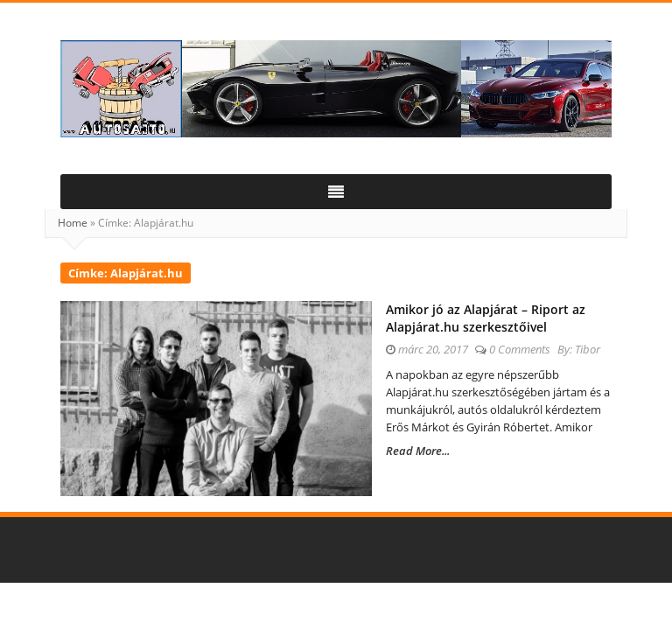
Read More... (418, 451)
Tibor (588, 349)
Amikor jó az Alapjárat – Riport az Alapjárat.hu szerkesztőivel (486, 318)
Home (73, 223)
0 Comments (520, 349)
